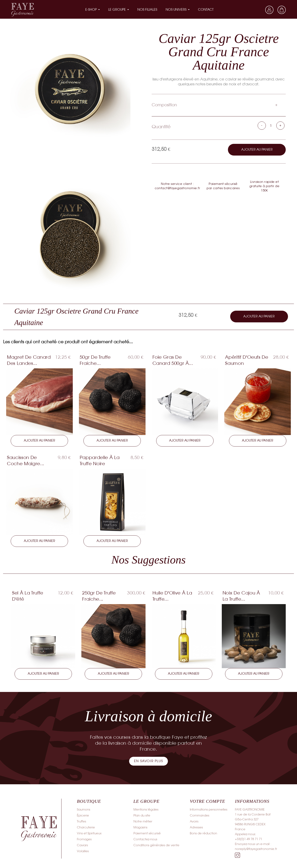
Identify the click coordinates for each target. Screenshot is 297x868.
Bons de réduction (203, 833)
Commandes (200, 815)
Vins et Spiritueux (89, 833)
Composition (164, 105)
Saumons (84, 809)
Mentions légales (146, 809)
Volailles (83, 851)
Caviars (82, 845)
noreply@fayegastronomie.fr (256, 849)
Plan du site (142, 815)
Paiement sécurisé (147, 833)
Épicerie (83, 815)
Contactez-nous (145, 839)
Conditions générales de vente (156, 845)
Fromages (84, 839)
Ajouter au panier (257, 149)
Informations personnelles (209, 809)
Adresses (196, 827)
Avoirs (194, 821)
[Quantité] (271, 125)
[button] (148, 761)
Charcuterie (86, 827)
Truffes (81, 821)
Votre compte (207, 801)
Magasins (140, 827)
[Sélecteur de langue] (257, 10)
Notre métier (143, 821)
